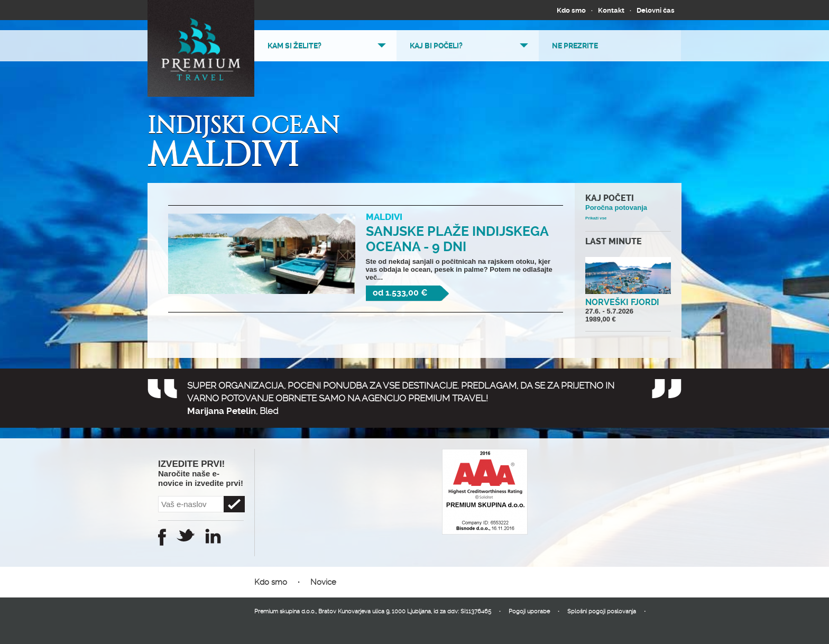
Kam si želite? (294, 45)
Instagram (213, 536)
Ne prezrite (575, 45)
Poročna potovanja (616, 208)
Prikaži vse (596, 218)
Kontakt (611, 10)
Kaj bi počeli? (436, 45)
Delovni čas (656, 10)
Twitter (186, 535)
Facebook (162, 537)
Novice (323, 582)
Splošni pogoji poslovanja (602, 611)
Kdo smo (571, 10)
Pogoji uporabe (529, 611)
